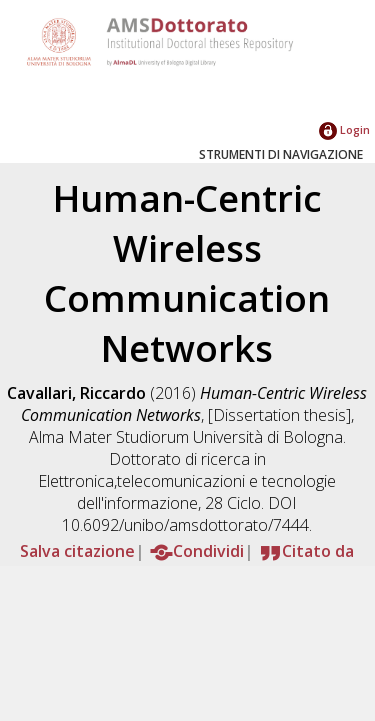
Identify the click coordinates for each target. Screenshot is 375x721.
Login (344, 129)
